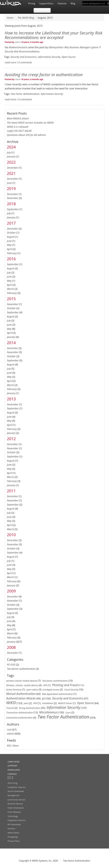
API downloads (14, 824)
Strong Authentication (30, 708)
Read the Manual (15, 804)
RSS (9, 746)
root (9, 730)
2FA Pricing (12, 783)
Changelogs (13, 837)
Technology (13, 816)
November (13, 198)
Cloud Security (71, 690)
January (11, 156)
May (9, 245)
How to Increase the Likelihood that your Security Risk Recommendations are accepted (54, 35)
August (11, 237)
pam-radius (32, 690)
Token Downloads (16, 808)
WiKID (11, 703)
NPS (45, 685)
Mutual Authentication (21, 694)
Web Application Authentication (57, 694)
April (9, 249)
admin (18, 42)
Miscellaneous (48, 712)
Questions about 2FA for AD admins (26, 135)
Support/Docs (46, 3)
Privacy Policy (13, 841)
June (9, 183)
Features (62, 3)
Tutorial (10, 708)
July (9, 152)
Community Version (16, 800)
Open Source (69, 57)
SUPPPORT (12, 766)
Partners (11, 829)
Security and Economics (24, 57)
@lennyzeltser (56, 47)
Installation (48, 703)
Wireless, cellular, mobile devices (22, 685)
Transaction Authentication (20, 713)
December (12, 168)
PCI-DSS (11, 665)
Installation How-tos (16, 787)
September (13, 209)
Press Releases (14, 812)
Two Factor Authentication (25, 94)
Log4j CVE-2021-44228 (19, 131)
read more (10, 62)
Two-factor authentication (21, 669)
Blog (73, 3)
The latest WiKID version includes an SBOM (30, 123)
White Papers (13, 833)
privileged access (51, 690)
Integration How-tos (16, 820)
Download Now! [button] (42, 10)
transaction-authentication (19, 718)
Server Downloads (16, 791)
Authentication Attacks (21, 698)
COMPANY (12, 774)
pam (26, 703)
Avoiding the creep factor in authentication (44, 75)
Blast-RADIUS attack (18, 118)
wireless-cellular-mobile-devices (22, 681)
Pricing (32, 3)
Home (10, 18)
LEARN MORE (13, 762)
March (10, 289)
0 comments (25, 62)
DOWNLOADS (14, 770)
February (12, 253)
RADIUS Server (65, 703)
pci (44, 698)
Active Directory (14, 690)
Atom (16, 746)
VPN (35, 703)
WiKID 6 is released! (18, 127)
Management (13, 795)
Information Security (49, 57)
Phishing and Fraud (65, 685)
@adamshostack (18, 47)
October (11, 233)
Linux (68, 713)
